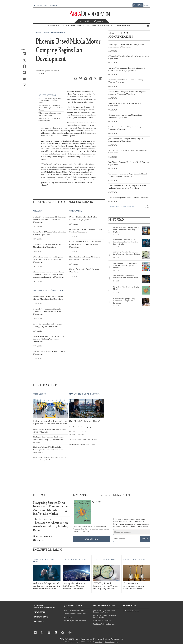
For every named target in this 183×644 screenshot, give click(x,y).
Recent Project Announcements (51, 32)
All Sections (148, 26)
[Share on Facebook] (25, 66)
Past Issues (105, 495)
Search (99, 21)
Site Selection (69, 617)
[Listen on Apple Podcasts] (51, 536)
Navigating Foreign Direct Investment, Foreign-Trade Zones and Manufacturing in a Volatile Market (50, 508)
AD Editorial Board (124, 26)
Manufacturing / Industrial (48, 290)
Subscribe (138, 5)
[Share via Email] (25, 85)
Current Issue (41, 617)
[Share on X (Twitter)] (25, 60)
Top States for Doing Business (104, 624)
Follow (85, 21)
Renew (147, 6)
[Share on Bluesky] (25, 79)
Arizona (37, 211)
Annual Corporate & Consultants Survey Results (105, 616)
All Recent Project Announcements (122, 206)
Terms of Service (110, 642)
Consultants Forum (42, 6)
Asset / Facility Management (74, 610)
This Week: (131, 525)
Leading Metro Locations (102, 621)
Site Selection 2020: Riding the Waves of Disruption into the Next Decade (51, 108)
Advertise (53, 6)
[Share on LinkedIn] (25, 54)
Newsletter (40, 612)
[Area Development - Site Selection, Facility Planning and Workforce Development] (91, 14)
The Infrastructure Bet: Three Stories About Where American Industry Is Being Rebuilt (51, 525)
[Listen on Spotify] (51, 540)
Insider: (130, 520)
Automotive (76, 211)
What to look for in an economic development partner (50, 114)
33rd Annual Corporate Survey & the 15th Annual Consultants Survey (50, 100)
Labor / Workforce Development (75, 614)
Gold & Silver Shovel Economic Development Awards (104, 611)
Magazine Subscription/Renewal (45, 607)
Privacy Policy (99, 642)
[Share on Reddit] (25, 73)
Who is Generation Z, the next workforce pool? (49, 119)
